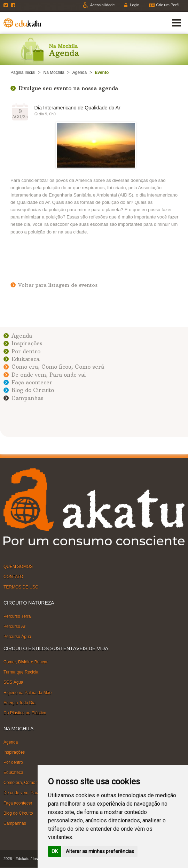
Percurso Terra (17, 616)
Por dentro (26, 351)
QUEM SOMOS (18, 567)
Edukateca (25, 359)
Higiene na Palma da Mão (28, 692)
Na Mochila (54, 72)
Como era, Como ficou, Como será (58, 367)
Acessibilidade (102, 5)
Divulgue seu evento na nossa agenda (68, 88)
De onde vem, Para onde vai (49, 375)
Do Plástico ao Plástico (25, 713)
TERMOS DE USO (21, 587)
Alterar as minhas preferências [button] (100, 851)
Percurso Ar (14, 627)
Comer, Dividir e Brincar (26, 662)
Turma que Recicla (21, 672)
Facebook (14, 5)
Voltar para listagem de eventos (58, 285)
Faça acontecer (32, 382)
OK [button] (55, 851)
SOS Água (13, 682)
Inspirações (27, 343)
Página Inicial (23, 72)
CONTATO (13, 577)
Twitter (7, 5)
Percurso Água (17, 637)
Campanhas (28, 398)
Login (135, 5)
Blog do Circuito (33, 390)
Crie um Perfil (168, 5)
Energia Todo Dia (19, 703)
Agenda (80, 72)
